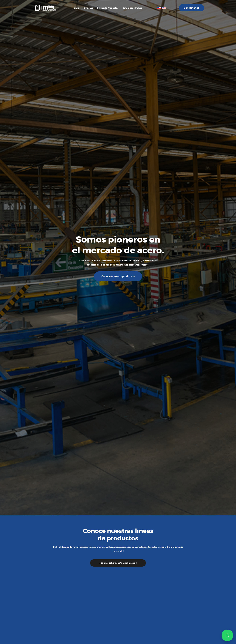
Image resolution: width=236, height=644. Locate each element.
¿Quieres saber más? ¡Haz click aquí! (118, 563)
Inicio (76, 8)
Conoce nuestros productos (118, 276)
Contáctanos (191, 8)
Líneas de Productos (108, 8)
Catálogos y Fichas (132, 8)
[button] (227, 635)
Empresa (88, 8)
